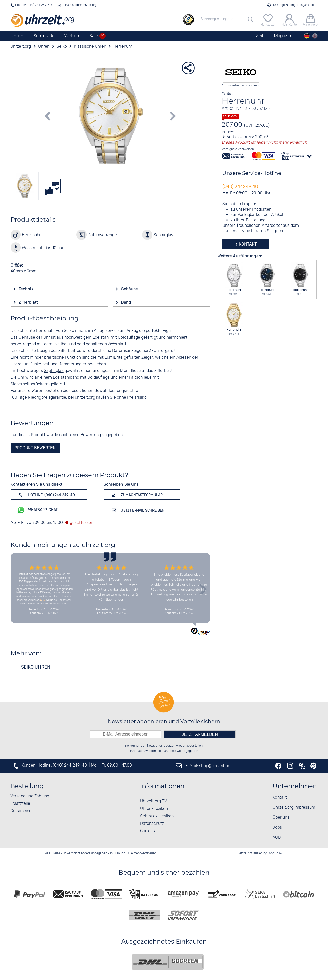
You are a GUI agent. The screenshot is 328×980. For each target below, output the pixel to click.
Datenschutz (152, 824)
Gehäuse (130, 289)
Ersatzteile (20, 804)
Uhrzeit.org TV (153, 801)
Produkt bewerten (35, 448)
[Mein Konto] (289, 19)
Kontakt (247, 244)
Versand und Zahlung (30, 796)
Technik (27, 289)
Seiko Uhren (36, 667)
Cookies (147, 831)
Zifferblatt (29, 302)
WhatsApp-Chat (37, 510)
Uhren (17, 36)
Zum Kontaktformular (136, 495)
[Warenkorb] (310, 19)
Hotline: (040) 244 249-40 (33, 5)
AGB (277, 837)
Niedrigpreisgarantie (47, 398)
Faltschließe (140, 378)
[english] (315, 36)
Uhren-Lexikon (154, 809)
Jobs (277, 827)
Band (127, 302)
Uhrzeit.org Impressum (294, 807)
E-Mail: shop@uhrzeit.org (79, 5)
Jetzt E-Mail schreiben (137, 510)
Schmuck (43, 36)
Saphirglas (54, 371)
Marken (71, 36)
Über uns (281, 817)
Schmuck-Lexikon (157, 816)
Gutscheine (21, 811)
